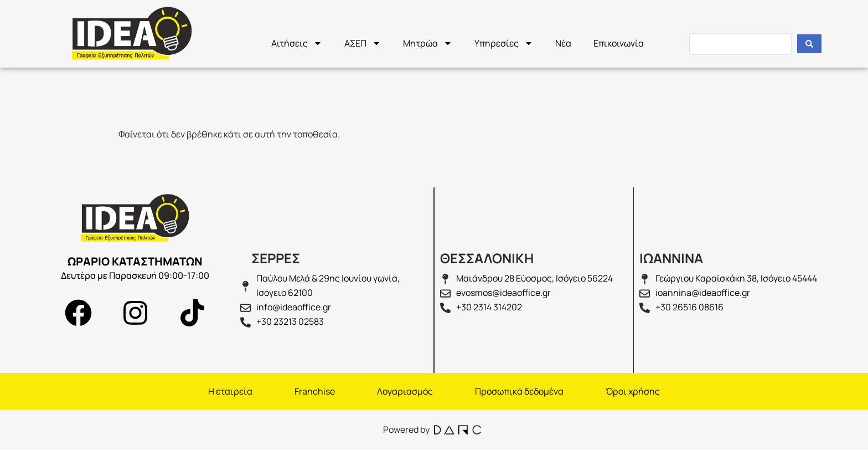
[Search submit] (809, 44)
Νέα (563, 43)
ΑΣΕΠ (363, 43)
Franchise (315, 391)
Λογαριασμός (405, 391)
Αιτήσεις (297, 43)
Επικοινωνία (619, 43)
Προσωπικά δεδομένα (519, 391)
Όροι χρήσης (633, 391)
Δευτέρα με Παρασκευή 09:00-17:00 (135, 275)
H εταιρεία (230, 391)
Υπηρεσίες (504, 43)
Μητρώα (428, 43)
